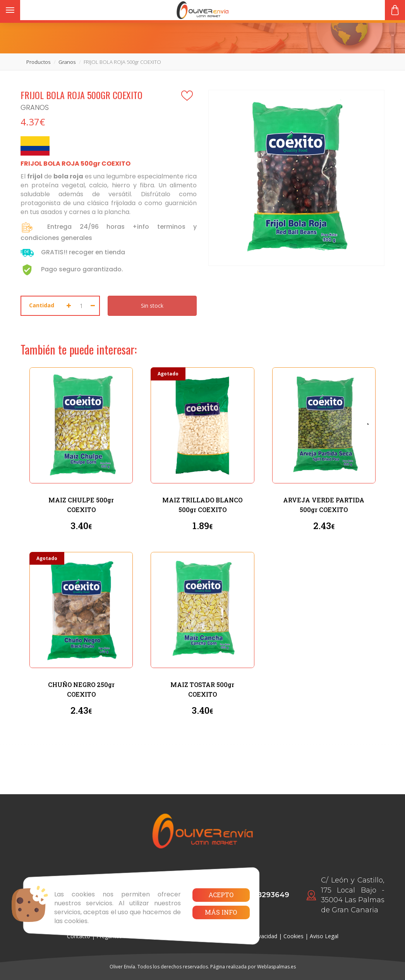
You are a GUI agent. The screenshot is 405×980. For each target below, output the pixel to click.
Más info (221, 912)
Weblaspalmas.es (276, 967)
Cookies (293, 936)
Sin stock (152, 306)
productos (38, 62)
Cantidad (42, 305)
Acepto (221, 895)
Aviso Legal (324, 936)
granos (67, 62)
